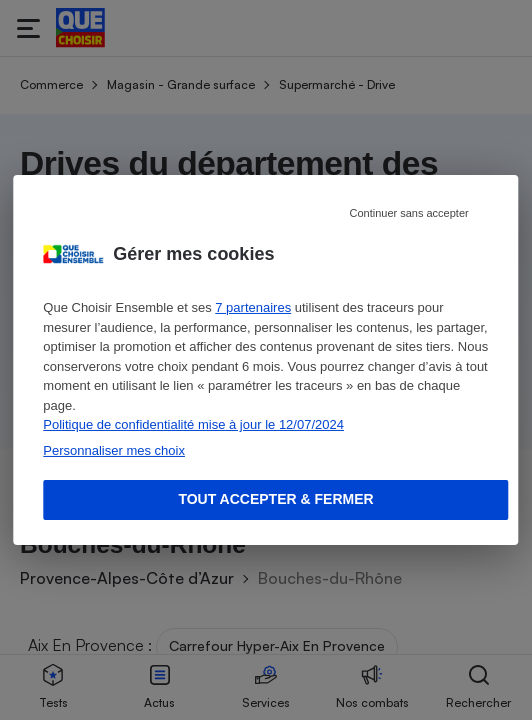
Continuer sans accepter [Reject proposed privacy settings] (408, 213)
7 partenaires (253, 307)
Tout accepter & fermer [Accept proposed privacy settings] (275, 499)
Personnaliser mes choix (114, 450)
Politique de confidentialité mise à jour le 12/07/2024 (193, 424)
